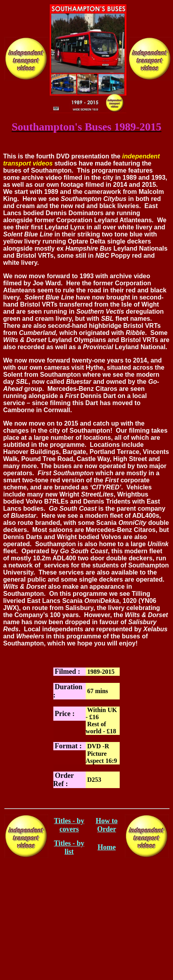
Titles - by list (69, 847)
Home (107, 847)
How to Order (107, 825)
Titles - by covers (69, 825)
